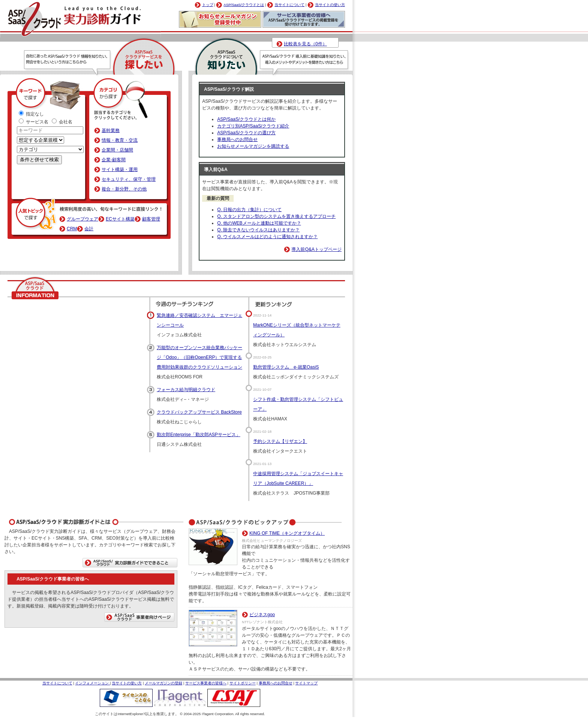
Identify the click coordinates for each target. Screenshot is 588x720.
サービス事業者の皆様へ (206, 683)
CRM (72, 229)
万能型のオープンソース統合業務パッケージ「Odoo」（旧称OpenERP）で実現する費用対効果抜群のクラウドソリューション (199, 357)
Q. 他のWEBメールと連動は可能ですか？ (259, 223)
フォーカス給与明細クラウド (186, 390)
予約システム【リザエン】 (280, 441)
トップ (208, 5)
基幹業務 (111, 130)
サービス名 (34, 122)
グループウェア (82, 219)
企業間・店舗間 (117, 150)
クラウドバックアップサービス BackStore (199, 412)
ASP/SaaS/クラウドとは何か (246, 119)
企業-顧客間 (114, 160)
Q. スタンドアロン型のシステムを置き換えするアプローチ (276, 216)
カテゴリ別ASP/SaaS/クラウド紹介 (253, 126)
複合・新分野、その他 (124, 189)
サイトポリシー (243, 683)
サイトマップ (306, 683)
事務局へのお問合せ (237, 139)
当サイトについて (289, 5)
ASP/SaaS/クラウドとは (244, 5)
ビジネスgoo (262, 615)
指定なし (31, 114)
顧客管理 (151, 219)
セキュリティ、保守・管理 (129, 179)
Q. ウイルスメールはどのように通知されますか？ (267, 237)
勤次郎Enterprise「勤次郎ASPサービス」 (199, 435)
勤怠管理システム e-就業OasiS (286, 367)
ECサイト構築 (120, 219)
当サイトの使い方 (330, 5)
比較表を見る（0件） (305, 44)
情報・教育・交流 (120, 140)
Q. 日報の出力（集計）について (249, 210)
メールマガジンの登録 (163, 683)
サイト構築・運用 (120, 169)
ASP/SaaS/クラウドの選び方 (246, 133)
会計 (89, 229)
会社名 (62, 122)
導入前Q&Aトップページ (316, 249)
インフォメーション (92, 683)
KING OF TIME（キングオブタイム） (287, 533)
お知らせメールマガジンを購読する (253, 146)
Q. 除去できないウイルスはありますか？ (258, 230)
